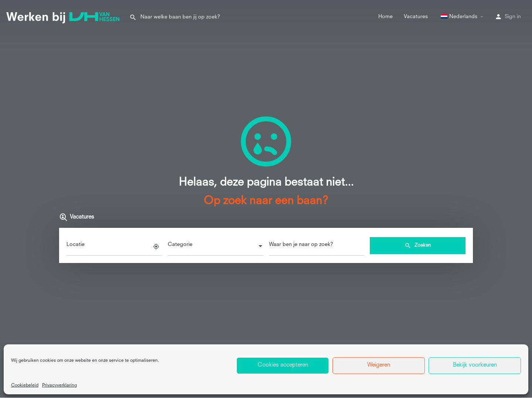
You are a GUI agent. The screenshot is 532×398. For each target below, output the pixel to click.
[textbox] (216, 247)
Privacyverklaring (59, 385)
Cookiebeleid (25, 385)
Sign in (513, 17)
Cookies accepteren (283, 365)
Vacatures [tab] (77, 217)
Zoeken (418, 246)
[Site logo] (65, 16)
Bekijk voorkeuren (475, 365)
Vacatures (416, 17)
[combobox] (216, 247)
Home (386, 17)
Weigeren (379, 365)
